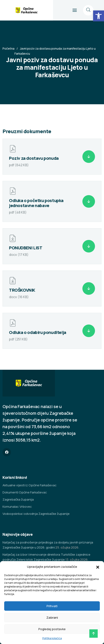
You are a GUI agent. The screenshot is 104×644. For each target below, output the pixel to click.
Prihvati (52, 606)
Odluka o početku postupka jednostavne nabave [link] (36, 203)
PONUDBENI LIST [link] (26, 248)
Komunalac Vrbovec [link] (17, 507)
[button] (98, 567)
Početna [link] (8, 48)
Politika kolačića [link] (52, 638)
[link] (99, 16)
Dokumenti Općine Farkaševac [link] (25, 492)
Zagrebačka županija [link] (18, 499)
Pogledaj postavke (52, 629)
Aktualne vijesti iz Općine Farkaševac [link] (30, 485)
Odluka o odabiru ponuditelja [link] (38, 332)
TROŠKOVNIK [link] (22, 290)
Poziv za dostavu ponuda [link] (34, 158)
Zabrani (52, 618)
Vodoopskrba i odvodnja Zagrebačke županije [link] (36, 514)
